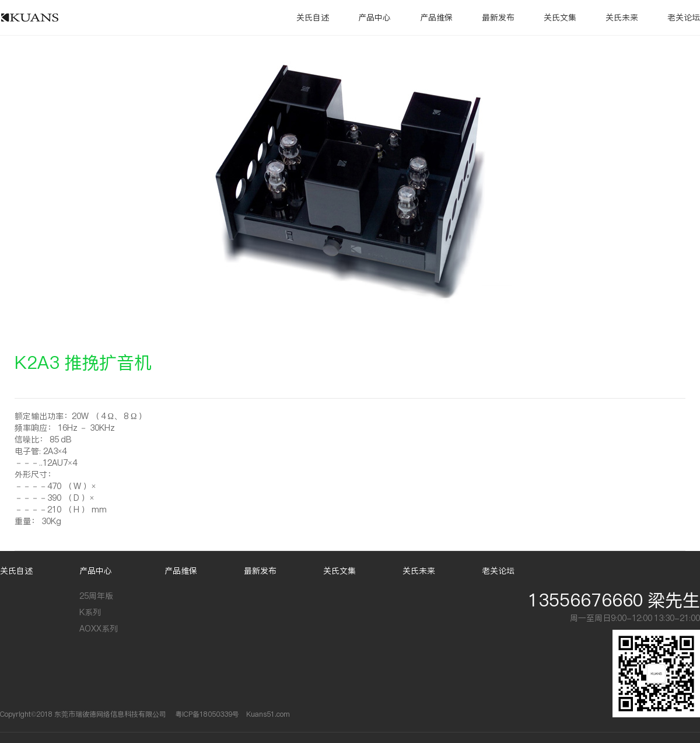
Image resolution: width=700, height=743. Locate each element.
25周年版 (96, 596)
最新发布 (498, 18)
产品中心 (374, 18)
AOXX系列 (99, 629)
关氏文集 (560, 18)
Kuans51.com (268, 714)
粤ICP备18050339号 (207, 714)
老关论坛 (684, 18)
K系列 (90, 612)
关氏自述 (313, 18)
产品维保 (436, 18)
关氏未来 (622, 18)
